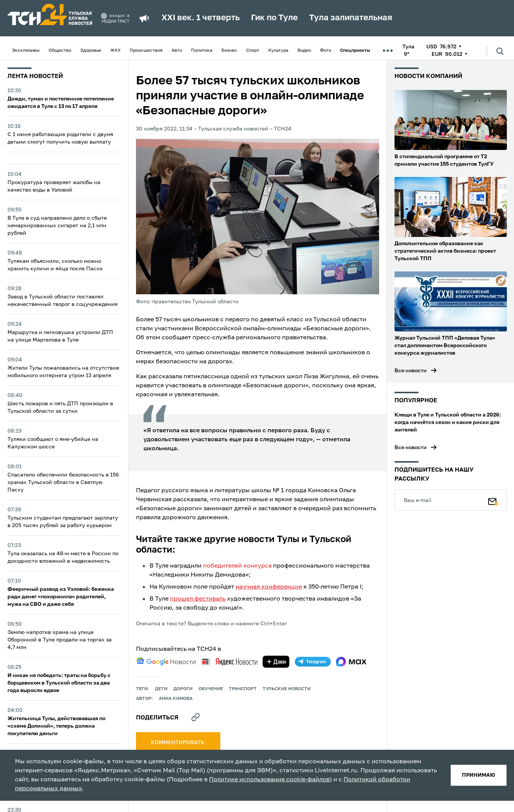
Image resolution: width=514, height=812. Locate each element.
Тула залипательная (351, 18)
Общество (60, 51)
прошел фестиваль (198, 599)
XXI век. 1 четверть (201, 18)
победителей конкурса (237, 566)
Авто (177, 51)
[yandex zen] (276, 662)
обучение (211, 689)
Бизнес (229, 51)
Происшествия (146, 51)
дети (161, 689)
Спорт (253, 51)
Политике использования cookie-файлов (269, 780)
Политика (202, 51)
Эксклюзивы (26, 51)
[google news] (166, 662)
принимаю (479, 775)
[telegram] (313, 662)
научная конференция (269, 587)
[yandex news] (229, 661)
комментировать (178, 743)
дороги (183, 689)
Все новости (411, 371)
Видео (304, 51)
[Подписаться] (493, 500)
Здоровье (91, 51)
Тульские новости (287, 689)
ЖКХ (115, 51)
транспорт (243, 689)
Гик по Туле (274, 18)
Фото (326, 51)
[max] (351, 662)
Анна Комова (176, 699)
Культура (278, 51)
